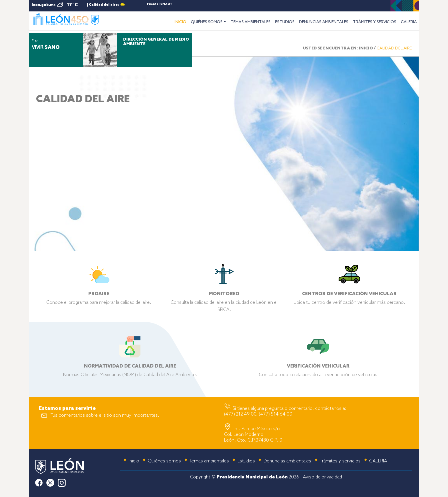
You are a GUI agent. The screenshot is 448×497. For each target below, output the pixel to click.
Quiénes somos (164, 461)
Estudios (246, 461)
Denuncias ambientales (287, 461)
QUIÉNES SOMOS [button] (207, 22)
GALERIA (409, 22)
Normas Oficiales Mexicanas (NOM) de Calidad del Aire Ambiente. (130, 366)
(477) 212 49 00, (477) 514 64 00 (258, 414)
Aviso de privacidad (322, 477)
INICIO (182, 21)
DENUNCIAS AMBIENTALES (324, 22)
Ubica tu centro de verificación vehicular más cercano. (349, 294)
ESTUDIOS (285, 22)
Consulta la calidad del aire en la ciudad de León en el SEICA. (224, 298)
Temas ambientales (209, 461)
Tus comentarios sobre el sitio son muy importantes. (105, 415)
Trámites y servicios (340, 461)
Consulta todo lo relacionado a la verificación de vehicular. (318, 366)
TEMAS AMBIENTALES (251, 22)
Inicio (134, 461)
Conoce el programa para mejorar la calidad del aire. (99, 294)
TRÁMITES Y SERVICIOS (375, 22)
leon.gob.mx (44, 5)
